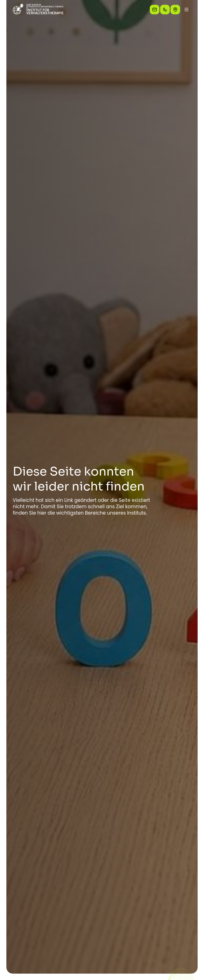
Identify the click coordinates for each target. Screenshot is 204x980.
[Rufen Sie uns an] (165, 10)
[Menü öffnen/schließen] (186, 10)
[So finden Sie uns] (175, 10)
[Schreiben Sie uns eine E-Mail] (155, 10)
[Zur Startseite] (38, 9)
